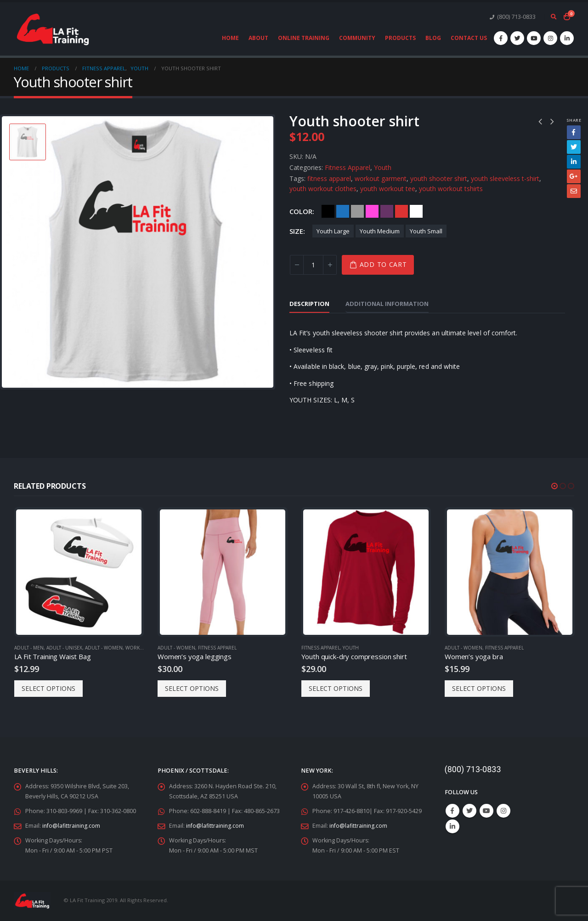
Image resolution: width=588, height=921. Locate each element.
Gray (357, 211)
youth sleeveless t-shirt (505, 178)
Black (328, 211)
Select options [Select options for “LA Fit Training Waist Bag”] (48, 688)
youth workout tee (388, 189)
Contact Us (469, 38)
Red (401, 211)
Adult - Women (104, 648)
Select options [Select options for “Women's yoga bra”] (479, 688)
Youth (383, 167)
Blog (433, 38)
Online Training (304, 38)
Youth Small (426, 231)
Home (230, 38)
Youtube (486, 811)
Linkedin (452, 826)
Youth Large (333, 231)
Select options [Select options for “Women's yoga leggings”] (192, 688)
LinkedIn (574, 162)
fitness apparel (329, 178)
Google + (574, 176)
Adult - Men (29, 648)
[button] (554, 486)
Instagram (503, 811)
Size (296, 231)
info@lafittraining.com (72, 826)
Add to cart (383, 264)
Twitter (574, 147)
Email (574, 191)
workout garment (381, 178)
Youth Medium (380, 231)
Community (357, 38)
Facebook (574, 132)
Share (574, 120)
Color (301, 211)
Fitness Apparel (348, 167)
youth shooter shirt (439, 178)
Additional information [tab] (387, 304)
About (258, 38)
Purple (387, 211)
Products (400, 38)
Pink (372, 211)
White (416, 211)
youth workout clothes (323, 189)
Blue (343, 211)
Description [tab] (309, 304)
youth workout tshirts (451, 189)
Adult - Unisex (64, 648)
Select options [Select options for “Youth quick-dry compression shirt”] (336, 688)
